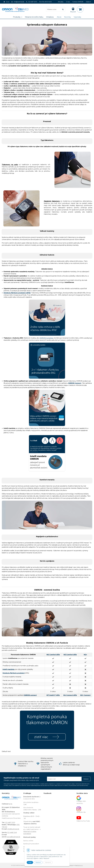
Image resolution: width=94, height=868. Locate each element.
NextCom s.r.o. (79, 865)
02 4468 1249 (12, 833)
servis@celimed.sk (14, 837)
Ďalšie (88, 2)
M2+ (85, 655)
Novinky (68, 17)
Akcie (59, 17)
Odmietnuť (48, 862)
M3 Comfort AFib (70, 655)
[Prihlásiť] (73, 10)
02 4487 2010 (33, 2)
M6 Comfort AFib (53, 655)
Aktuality (61, 2)
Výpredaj (77, 17)
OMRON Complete (46, 338)
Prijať (30, 862)
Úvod (8, 2)
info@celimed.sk (19, 2)
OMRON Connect (75, 383)
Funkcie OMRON (78, 2)
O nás (68, 2)
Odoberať (86, 779)
